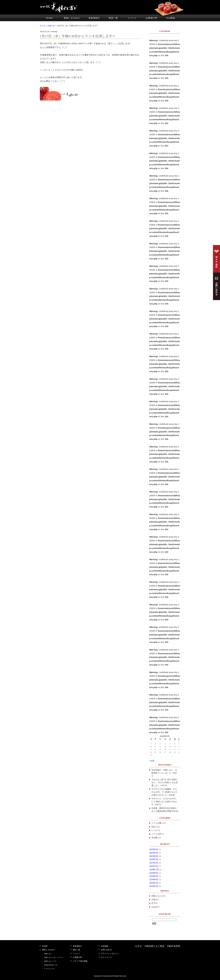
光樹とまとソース (50, 961)
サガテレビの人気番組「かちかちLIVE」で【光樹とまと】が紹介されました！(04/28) (164, 792)
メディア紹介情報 (80, 961)
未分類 (154, 838)
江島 (153, 900)
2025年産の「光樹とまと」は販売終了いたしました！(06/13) (164, 773)
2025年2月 (154, 863)
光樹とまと (156, 896)
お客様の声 (152, 18)
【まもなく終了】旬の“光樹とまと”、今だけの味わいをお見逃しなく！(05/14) (165, 782)
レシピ (154, 830)
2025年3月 (154, 859)
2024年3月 (154, 883)
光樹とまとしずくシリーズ (53, 957)
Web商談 (171, 18)
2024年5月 (154, 876)
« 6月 (152, 761)
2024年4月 (154, 880)
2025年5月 (154, 853)
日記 (153, 827)
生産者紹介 (94, 18)
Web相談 (105, 946)
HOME (49, 18)
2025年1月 (154, 866)
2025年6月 (154, 849)
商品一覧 (113, 18)
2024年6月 (154, 873)
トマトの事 (156, 823)
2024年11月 (154, 870)
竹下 (153, 903)
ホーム (43, 26)
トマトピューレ (49, 969)
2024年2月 (154, 886)
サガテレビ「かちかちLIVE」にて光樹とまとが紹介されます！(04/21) (164, 802)
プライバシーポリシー (110, 954)
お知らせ (51, 26)
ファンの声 (156, 834)
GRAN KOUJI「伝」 (51, 965)
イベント (132, 18)
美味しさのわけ (72, 18)
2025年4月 (154, 856)
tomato (154, 907)
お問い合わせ (106, 950)
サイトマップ (106, 957)
